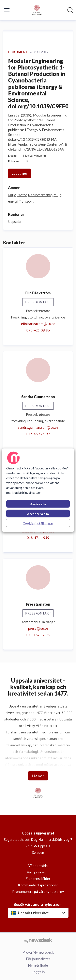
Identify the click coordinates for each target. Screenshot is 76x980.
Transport (26, 201)
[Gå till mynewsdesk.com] (38, 940)
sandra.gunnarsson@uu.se (38, 427)
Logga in (38, 972)
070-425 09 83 (38, 330)
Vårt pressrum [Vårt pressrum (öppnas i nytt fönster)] (38, 872)
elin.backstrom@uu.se (38, 324)
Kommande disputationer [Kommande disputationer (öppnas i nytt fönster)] (38, 885)
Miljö (12, 195)
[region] (38, 490)
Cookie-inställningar (38, 523)
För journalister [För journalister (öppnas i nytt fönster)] (38, 959)
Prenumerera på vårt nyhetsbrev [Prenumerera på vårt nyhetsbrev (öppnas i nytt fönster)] (38, 891)
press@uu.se (38, 628)
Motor (22, 195)
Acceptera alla (38, 514)
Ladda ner (19, 173)
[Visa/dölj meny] (7, 10)
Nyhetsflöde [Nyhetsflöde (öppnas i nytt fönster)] (38, 965)
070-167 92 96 (38, 635)
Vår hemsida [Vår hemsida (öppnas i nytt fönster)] (38, 866)
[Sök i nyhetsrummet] (70, 10)
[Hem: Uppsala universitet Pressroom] (37, 10)
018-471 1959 (38, 538)
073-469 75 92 (38, 434)
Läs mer (38, 776)
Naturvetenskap (40, 195)
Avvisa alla (38, 504)
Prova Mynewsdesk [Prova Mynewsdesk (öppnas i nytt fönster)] (38, 952)
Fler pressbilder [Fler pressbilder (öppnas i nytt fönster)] (38, 878)
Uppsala (14, 222)
